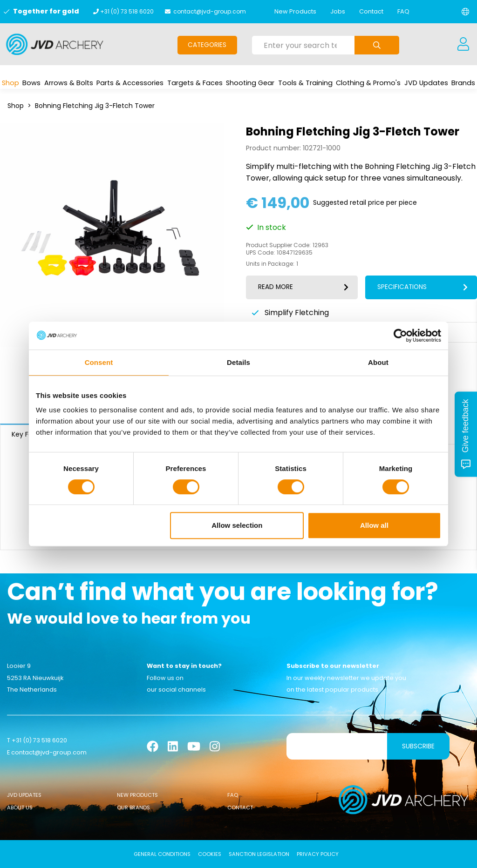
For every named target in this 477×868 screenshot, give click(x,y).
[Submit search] (377, 45)
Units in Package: (270, 264)
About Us (20, 807)
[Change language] (465, 12)
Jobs (338, 11)
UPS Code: (260, 253)
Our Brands (133, 807)
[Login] (463, 44)
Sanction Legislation (259, 854)
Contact (371, 11)
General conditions (162, 854)
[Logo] (55, 44)
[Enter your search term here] (303, 45)
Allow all (374, 525)
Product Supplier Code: (278, 245)
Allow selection (237, 525)
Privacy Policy (318, 854)
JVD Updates (24, 795)
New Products (295, 11)
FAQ (403, 11)
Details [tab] (238, 362)
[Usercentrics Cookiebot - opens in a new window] (400, 336)
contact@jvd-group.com (210, 11)
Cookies (210, 854)
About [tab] (378, 362)
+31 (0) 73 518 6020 (127, 11)
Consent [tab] (99, 362)
